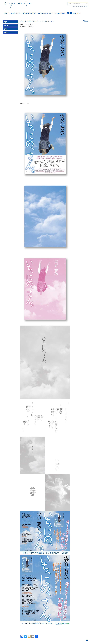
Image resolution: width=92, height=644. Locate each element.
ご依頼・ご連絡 (60, 13)
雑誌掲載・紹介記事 (29, 13)
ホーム (6, 13)
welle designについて (45, 13)
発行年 (11, 33)
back (86, 21)
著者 (11, 29)
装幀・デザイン (16, 13)
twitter (68, 13)
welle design (18, 6)
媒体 (11, 22)
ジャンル (11, 26)
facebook (71, 13)
